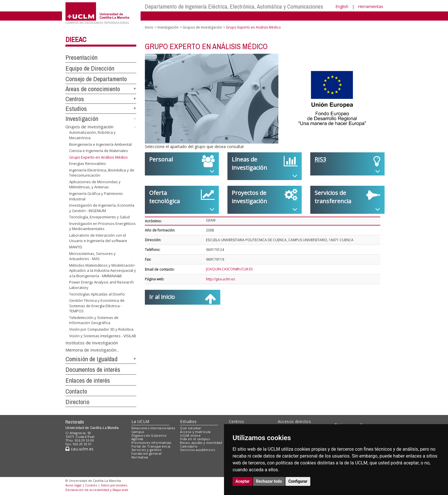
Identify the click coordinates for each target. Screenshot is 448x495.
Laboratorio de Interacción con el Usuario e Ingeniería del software (98, 238)
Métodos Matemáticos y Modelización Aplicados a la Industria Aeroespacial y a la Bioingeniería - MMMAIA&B (103, 271)
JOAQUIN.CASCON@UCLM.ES (229, 269)
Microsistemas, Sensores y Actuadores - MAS (92, 256)
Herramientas (371, 6)
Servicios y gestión (146, 450)
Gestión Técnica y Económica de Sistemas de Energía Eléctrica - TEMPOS (97, 306)
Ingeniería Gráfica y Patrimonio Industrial (96, 196)
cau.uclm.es (79, 449)
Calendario (189, 446)
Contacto (76, 391)
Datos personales (114, 485)
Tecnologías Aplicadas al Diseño (97, 294)
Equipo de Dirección (90, 68)
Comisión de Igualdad (91, 359)
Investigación (82, 119)
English (342, 6)
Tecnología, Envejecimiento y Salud (99, 217)
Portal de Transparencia (151, 446)
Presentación (81, 57)
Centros (75, 99)
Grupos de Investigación (89, 127)
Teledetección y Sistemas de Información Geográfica (94, 320)
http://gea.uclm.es (220, 279)
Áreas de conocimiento (93, 89)
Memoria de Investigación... (92, 350)
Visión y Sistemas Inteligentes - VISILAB (103, 336)
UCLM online (190, 435)
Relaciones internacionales (153, 428)
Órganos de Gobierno (149, 435)
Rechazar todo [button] (269, 481)
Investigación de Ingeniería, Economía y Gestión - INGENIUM (102, 208)
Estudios (76, 109)
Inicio (149, 27)
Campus (138, 432)
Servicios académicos (197, 450)
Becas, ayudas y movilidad (201, 443)
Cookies (91, 485)
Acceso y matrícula (195, 432)
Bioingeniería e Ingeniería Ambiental (100, 144)
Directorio (77, 402)
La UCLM (140, 421)
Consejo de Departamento (96, 79)
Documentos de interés (93, 370)
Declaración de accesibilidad (87, 490)
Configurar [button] (298, 481)
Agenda (137, 439)
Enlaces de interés (88, 380)
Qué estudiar (191, 428)
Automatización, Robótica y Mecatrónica (92, 135)
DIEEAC (76, 39)
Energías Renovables (88, 163)
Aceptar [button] (243, 481)
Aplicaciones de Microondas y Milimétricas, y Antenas (95, 184)
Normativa (140, 457)
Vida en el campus (195, 439)
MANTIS (76, 247)
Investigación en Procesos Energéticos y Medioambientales (102, 226)
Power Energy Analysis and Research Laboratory (101, 285)
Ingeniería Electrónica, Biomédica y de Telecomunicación (102, 173)
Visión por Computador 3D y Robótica (101, 329)
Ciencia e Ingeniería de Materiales (99, 151)
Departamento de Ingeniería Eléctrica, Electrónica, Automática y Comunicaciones (234, 6)
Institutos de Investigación (92, 342)
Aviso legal (73, 485)
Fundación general (147, 453)
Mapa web (120, 490)
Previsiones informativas (151, 443)
